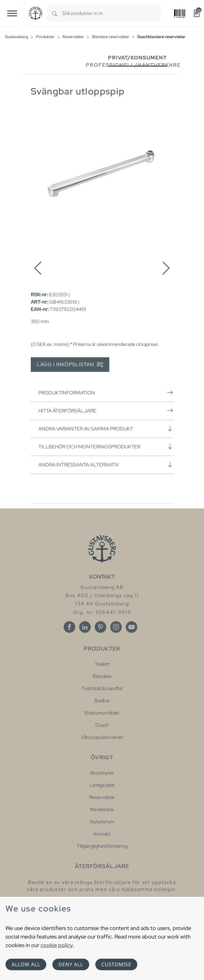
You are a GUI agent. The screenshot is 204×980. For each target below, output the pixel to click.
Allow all (26, 964)
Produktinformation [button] (106, 393)
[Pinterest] (100, 627)
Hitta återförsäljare (106, 411)
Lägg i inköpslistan (70, 365)
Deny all (71, 964)
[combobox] (111, 13)
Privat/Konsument (137, 58)
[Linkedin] (85, 627)
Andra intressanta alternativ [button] (106, 465)
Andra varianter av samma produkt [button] (106, 429)
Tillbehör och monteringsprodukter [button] (106, 447)
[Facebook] (69, 627)
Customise (116, 964)
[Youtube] (132, 627)
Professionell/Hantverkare (133, 65)
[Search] (55, 13)
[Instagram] (116, 627)
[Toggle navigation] (12, 13)
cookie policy (57, 945)
